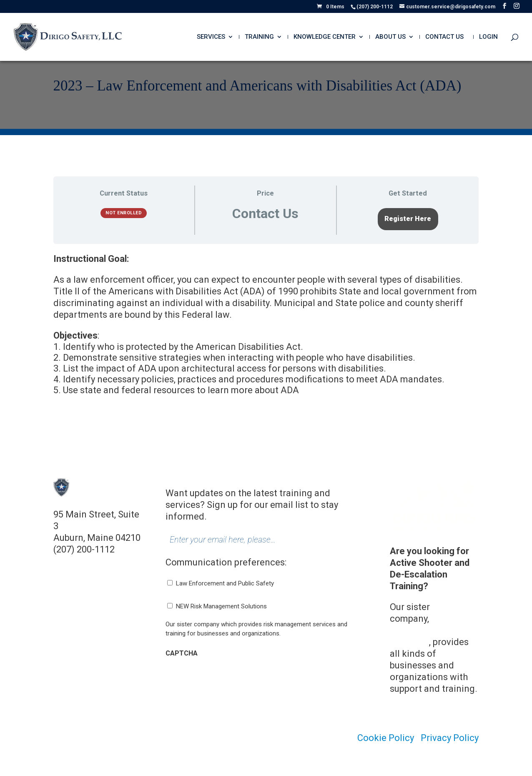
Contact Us (444, 37)
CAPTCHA (182, 653)
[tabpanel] (266, 329)
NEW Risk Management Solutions (221, 606)
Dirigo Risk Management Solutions (433, 630)
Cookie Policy (386, 738)
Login (488, 37)
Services (211, 37)
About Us (390, 37)
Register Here (408, 219)
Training (259, 37)
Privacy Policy (450, 738)
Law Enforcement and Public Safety (225, 583)
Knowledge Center (325, 37)
